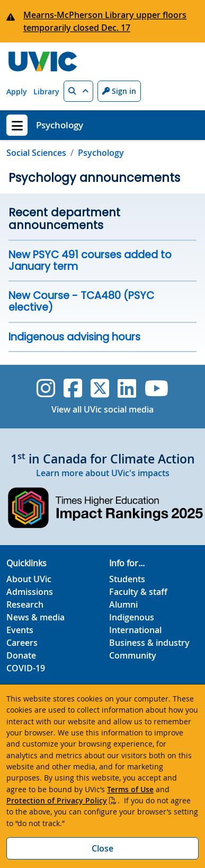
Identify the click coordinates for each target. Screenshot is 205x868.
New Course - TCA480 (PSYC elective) (81, 301)
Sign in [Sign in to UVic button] (119, 91)
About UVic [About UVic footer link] (29, 579)
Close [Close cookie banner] (102, 848)
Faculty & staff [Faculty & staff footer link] (138, 592)
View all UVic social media (102, 409)
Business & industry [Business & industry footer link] (149, 643)
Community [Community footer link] (133, 655)
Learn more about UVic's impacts (103, 473)
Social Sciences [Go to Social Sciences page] (36, 153)
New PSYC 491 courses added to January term (90, 261)
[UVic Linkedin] (127, 388)
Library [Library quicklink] (46, 91)
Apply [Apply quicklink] (17, 91)
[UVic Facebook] (73, 388)
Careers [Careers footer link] (22, 643)
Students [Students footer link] (127, 579)
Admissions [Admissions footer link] (30, 592)
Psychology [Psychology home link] (60, 125)
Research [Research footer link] (25, 604)
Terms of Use (130, 789)
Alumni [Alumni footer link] (123, 604)
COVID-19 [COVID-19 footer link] (26, 668)
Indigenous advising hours (74, 337)
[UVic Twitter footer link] (100, 388)
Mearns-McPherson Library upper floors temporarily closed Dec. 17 (105, 21)
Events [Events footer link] (20, 630)
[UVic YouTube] (157, 388)
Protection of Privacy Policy (57, 800)
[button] (78, 91)
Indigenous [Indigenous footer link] (132, 617)
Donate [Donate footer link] (21, 655)
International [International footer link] (135, 630)
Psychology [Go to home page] (101, 153)
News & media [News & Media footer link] (35, 617)
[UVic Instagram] (46, 388)
